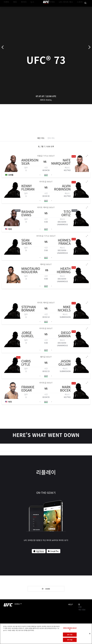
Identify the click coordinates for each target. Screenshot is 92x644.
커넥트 (57, 8)
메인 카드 (41, 138)
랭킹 (13, 8)
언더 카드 (51, 138)
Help (70, 604)
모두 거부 (70, 635)
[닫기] (90, 634)
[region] (46, 634)
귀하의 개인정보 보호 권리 (70, 629)
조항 (80, 607)
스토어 (80, 8)
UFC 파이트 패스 (68, 8)
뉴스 (30, 8)
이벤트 (6, 8)
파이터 (22, 8)
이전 (3, 47)
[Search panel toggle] (85, 8)
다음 (89, 47)
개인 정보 (82, 610)
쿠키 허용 (70, 640)
